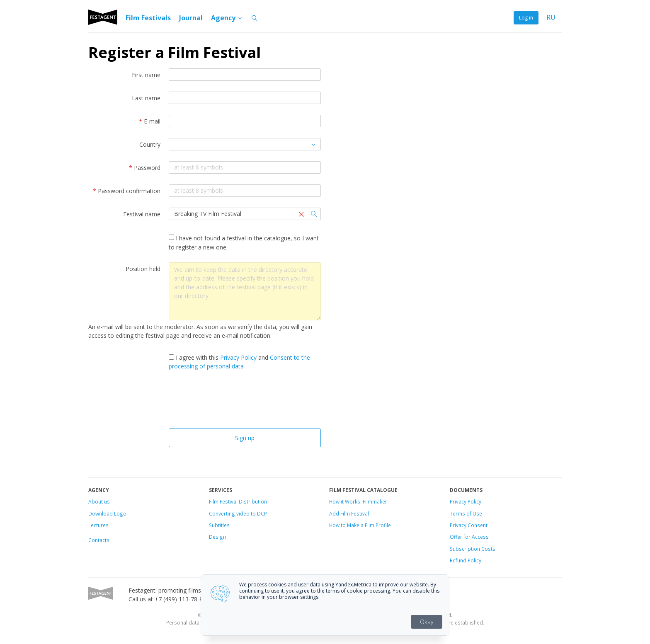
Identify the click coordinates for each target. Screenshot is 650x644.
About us (99, 501)
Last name (146, 98)
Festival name (142, 214)
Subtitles (219, 525)
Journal (191, 18)
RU (551, 18)
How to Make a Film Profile (360, 525)
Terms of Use (466, 513)
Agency (227, 18)
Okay (427, 622)
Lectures (98, 525)
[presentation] (245, 402)
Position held (143, 269)
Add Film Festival (349, 513)
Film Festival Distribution (238, 501)
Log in (526, 18)
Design (217, 537)
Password (145, 168)
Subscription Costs (473, 549)
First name (146, 75)
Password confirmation (127, 191)
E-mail (150, 121)
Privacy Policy (238, 357)
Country (150, 144)
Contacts (99, 540)
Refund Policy (466, 560)
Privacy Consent (469, 525)
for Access (475, 537)
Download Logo (107, 513)
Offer (456, 537)
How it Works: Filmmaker (358, 501)
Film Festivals (148, 18)
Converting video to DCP (238, 513)
